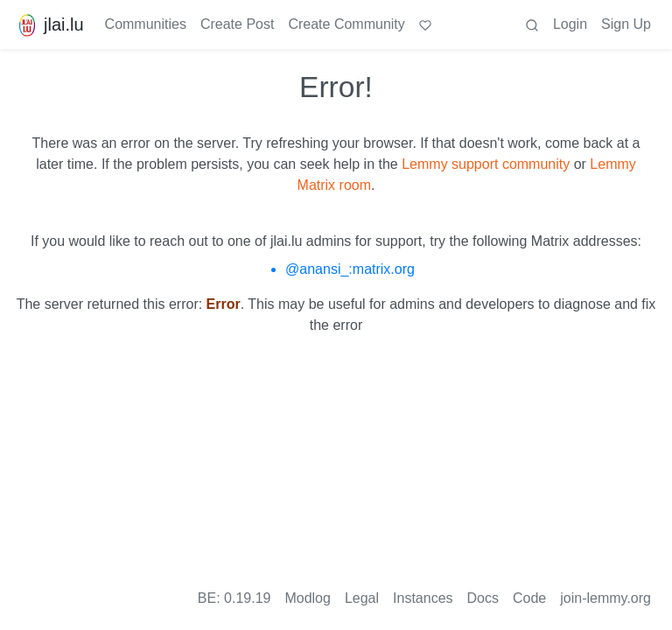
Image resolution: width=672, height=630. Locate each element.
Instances (423, 598)
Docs (483, 598)
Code (529, 598)
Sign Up (626, 24)
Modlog (307, 598)
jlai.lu (49, 24)
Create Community (346, 24)
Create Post (237, 24)
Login (570, 24)
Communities (146, 24)
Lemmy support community (486, 164)
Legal (362, 598)
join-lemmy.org (605, 598)
